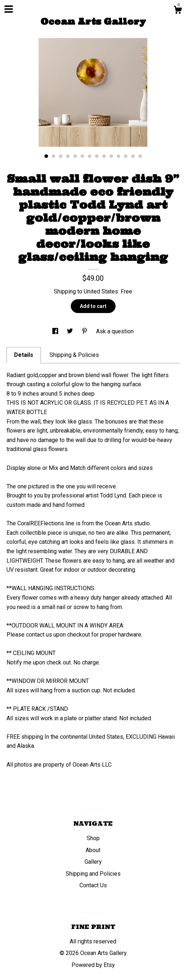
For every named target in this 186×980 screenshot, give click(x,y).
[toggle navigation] (9, 9)
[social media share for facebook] (56, 331)
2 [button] (53, 156)
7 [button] (90, 156)
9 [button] (104, 156)
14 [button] (140, 156)
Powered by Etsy (93, 965)
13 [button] (133, 156)
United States (101, 291)
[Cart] (178, 11)
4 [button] (68, 156)
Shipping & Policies (74, 355)
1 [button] (46, 156)
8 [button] (97, 156)
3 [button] (61, 156)
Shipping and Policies (93, 874)
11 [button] (118, 156)
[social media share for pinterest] (85, 331)
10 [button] (111, 156)
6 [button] (82, 156)
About (93, 850)
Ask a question (115, 331)
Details (24, 355)
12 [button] (126, 156)
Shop (93, 838)
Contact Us (93, 885)
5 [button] (75, 156)
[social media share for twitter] (71, 331)
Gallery (93, 862)
